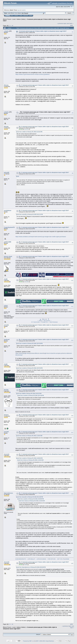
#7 (72, 228)
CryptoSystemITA (9, 227)
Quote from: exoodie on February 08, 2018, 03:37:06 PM (29, 344)
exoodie (6, 325)
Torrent (26, 13)
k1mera (6, 415)
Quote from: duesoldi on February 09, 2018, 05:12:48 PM (30, 497)
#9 (72, 257)
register (24, 10)
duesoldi (26, 282)
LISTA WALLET (31, 559)
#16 (72, 416)
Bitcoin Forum (7, 19)
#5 (72, 173)
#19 (72, 494)
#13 (72, 340)
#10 (72, 280)
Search (16, 16)
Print (71, 25)
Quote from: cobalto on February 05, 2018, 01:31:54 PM (29, 132)
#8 (72, 243)
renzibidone (8, 211)
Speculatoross (8, 493)
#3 (72, 113)
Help (12, 16)
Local (14, 19)
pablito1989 (8, 242)
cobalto (6, 31)
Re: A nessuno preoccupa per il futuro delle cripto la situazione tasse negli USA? (44, 85)
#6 (72, 211)
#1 (72, 32)
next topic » (70, 23)
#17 (72, 433)
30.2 (23, 13)
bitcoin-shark (8, 256)
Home (8, 16)
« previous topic (62, 23)
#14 (72, 365)
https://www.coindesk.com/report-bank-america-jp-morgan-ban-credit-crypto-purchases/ (41, 237)
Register (26, 16)
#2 (72, 86)
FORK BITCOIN (52, 559)
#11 (72, 306)
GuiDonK (7, 340)
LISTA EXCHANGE (41, 559)
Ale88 (6, 279)
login (19, 10)
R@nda (6, 85)
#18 (72, 455)
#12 (72, 326)
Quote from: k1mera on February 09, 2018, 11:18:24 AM (29, 436)
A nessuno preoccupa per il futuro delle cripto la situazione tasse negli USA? (43, 31)
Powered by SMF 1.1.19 (29, 641)
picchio (6, 390)
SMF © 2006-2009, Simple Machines (45, 641)
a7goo (6, 306)
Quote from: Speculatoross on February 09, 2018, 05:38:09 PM (31, 567)
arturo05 (26, 129)
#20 (72, 563)
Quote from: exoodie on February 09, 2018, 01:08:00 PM (29, 458)
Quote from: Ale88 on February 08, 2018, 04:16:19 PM (29, 394)
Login (21, 16)
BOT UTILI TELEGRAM (63, 559)
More (31, 16)
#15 (72, 390)
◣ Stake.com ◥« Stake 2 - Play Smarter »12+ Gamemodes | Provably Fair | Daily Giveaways (44, 321)
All (12, 26)
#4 (72, 128)
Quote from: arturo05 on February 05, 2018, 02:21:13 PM (29, 214)
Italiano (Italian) (21, 19)
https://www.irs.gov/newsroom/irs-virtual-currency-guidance (33, 74)
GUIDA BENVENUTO (21, 559)
